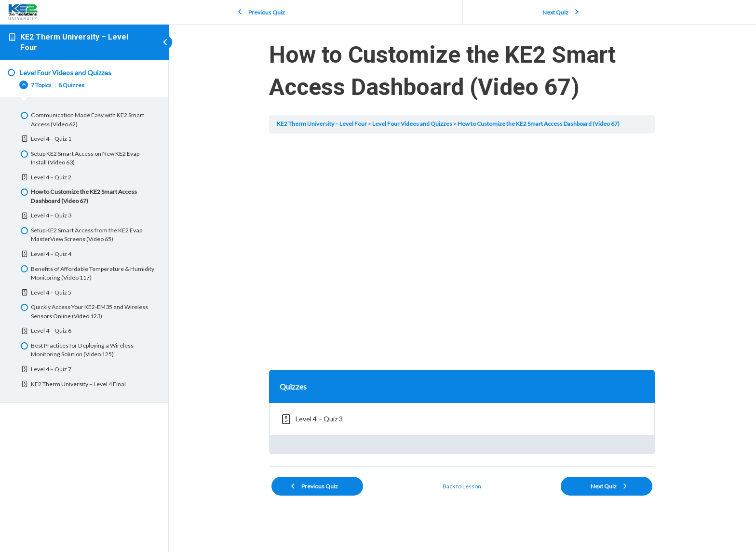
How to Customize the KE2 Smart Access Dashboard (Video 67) (539, 124)
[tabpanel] (462, 250)
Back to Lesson (462, 486)
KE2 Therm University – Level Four (322, 124)
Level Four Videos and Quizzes (413, 124)
